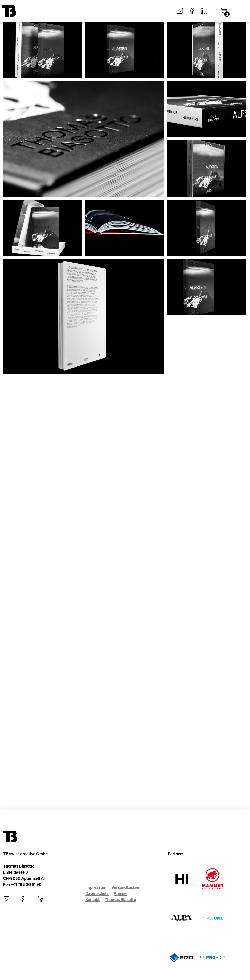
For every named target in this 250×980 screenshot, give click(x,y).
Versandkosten (125, 887)
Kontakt (93, 899)
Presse (120, 893)
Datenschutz (97, 893)
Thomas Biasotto (120, 899)
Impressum (96, 887)
